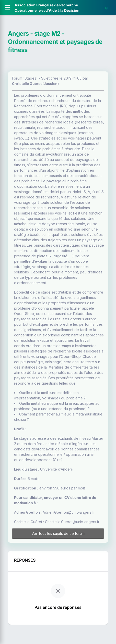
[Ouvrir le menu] (7, 8)
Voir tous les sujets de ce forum (58, 533)
